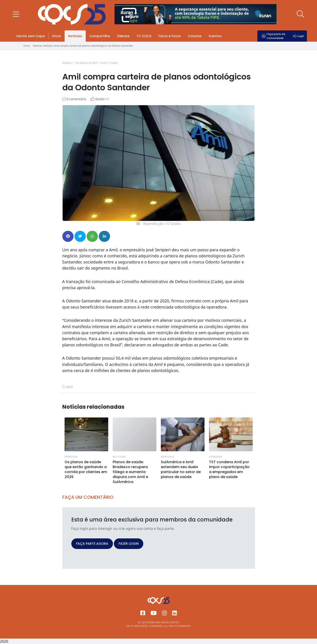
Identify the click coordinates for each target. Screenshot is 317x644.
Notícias (75, 36)
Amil (69, 387)
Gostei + (100, 99)
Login (298, 36)
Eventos (215, 36)
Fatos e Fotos (170, 36)
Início (56, 36)
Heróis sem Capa (31, 36)
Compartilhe (100, 36)
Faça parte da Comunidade (274, 36)
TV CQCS (144, 36)
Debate (123, 36)
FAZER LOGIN (129, 544)
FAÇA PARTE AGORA (92, 544)
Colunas (195, 36)
